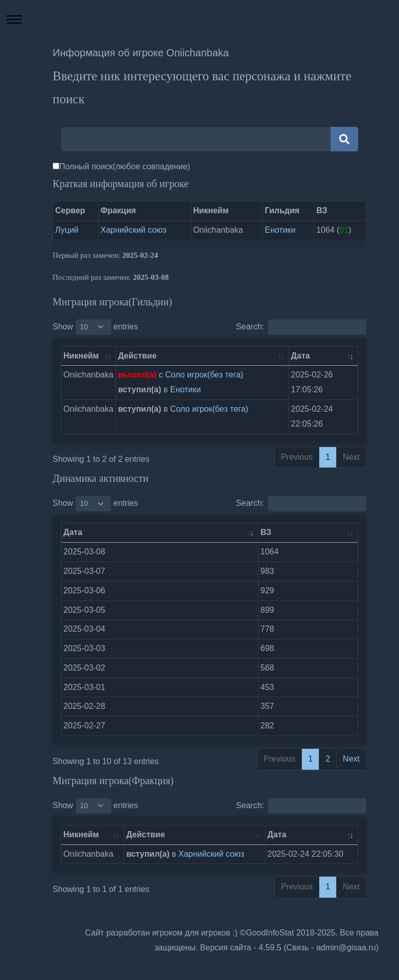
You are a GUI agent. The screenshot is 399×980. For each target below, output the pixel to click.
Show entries (95, 327)
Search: (301, 327)
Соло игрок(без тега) (204, 375)
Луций (67, 230)
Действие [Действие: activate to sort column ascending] (137, 356)
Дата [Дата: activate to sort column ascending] (301, 356)
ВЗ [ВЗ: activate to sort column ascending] (266, 532)
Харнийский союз (134, 230)
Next (351, 759)
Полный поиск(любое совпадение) (125, 166)
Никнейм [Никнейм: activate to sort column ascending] (81, 356)
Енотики (280, 230)
